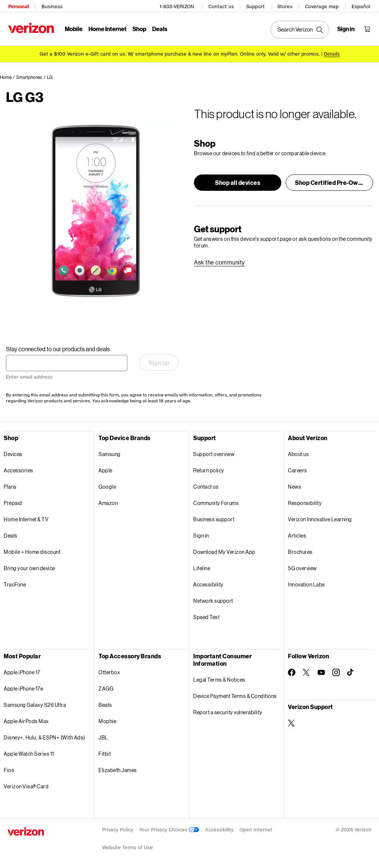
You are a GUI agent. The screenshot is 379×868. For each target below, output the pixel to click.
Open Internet (256, 829)
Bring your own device (29, 567)
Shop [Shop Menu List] (139, 28)
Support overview (214, 453)
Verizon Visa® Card (26, 785)
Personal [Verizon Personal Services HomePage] (18, 6)
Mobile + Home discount (32, 551)
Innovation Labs (306, 583)
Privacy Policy (118, 829)
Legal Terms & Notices (219, 679)
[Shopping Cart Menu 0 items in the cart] (368, 28)
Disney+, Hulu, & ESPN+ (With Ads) (44, 736)
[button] (238, 182)
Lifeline (202, 567)
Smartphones (29, 76)
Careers (298, 469)
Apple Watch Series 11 (29, 753)
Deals (11, 534)
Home (6, 76)
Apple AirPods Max (26, 720)
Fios (9, 769)
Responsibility (305, 502)
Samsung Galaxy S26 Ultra (35, 704)
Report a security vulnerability (228, 711)
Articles (297, 534)
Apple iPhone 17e (23, 687)
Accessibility (208, 583)
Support (256, 6)
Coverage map (323, 6)
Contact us (222, 6)
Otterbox (109, 671)
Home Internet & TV (26, 518)
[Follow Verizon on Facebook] (292, 671)
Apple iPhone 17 (22, 671)
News (295, 485)
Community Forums (216, 502)
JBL (103, 736)
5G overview (302, 567)
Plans (10, 485)
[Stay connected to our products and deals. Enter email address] (67, 362)
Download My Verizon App (224, 551)
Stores (286, 6)
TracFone (15, 583)
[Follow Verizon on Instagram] (336, 671)
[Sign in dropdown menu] (347, 28)
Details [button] (332, 53)
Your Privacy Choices (169, 829)
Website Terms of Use (128, 846)
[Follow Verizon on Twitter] (306, 671)
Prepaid (13, 502)
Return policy (209, 469)
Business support (214, 518)
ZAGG (106, 687)
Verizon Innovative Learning (320, 518)
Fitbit (105, 753)
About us (298, 453)
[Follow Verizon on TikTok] (351, 671)
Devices (13, 453)
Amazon (108, 502)
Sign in (201, 534)
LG (50, 76)
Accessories (19, 469)
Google (107, 485)
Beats (105, 704)
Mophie (107, 720)
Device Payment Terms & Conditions (235, 695)
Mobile (73, 28)
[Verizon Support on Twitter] (292, 722)
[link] (219, 261)
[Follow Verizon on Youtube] (321, 671)
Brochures (300, 551)
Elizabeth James (118, 769)
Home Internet (107, 28)
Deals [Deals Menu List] (159, 28)
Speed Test (206, 616)
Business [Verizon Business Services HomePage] (51, 6)
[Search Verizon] (301, 29)
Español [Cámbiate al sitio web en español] (362, 6)
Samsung (110, 453)
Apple (105, 469)
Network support (213, 600)
